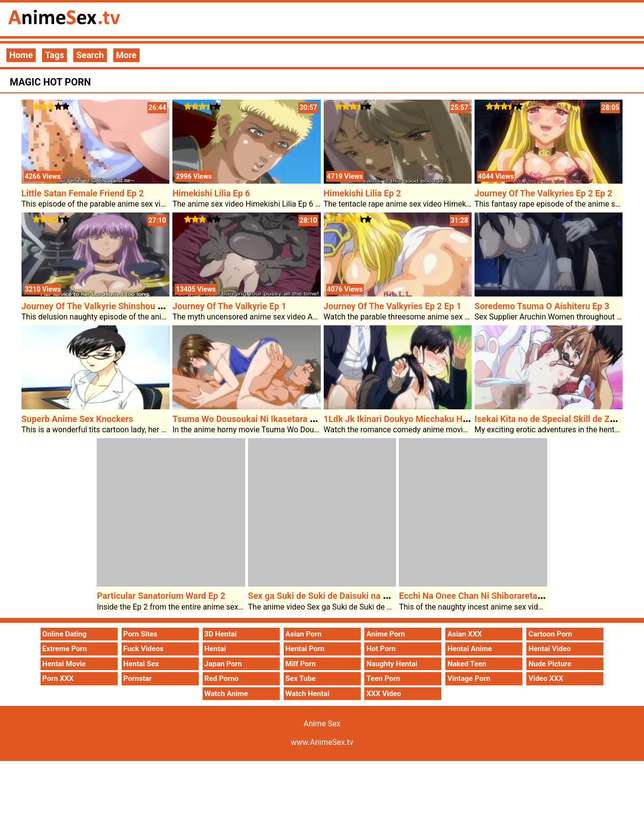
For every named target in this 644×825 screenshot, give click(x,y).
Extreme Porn (65, 649)
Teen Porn (383, 678)
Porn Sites (141, 634)
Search (90, 55)
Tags (54, 55)
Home (21, 55)
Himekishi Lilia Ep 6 (211, 193)
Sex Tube (301, 678)
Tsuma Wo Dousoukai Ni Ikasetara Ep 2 (249, 419)
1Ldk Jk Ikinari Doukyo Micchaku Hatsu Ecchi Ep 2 (423, 419)
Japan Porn (223, 664)
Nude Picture (550, 664)
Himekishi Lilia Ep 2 (363, 193)
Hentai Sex (141, 664)
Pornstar (138, 678)
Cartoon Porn (550, 634)
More (126, 55)
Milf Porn (301, 664)
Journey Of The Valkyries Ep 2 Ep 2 (543, 193)
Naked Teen (467, 664)
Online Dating (65, 634)
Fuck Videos (144, 649)
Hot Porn (381, 649)
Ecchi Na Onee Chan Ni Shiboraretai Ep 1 (479, 596)
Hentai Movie (64, 664)
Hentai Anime (469, 649)
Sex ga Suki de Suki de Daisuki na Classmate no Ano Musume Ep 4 (379, 596)
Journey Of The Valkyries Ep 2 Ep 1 (393, 306)
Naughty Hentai (392, 664)
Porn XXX (58, 678)
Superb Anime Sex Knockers (77, 419)
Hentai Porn (305, 649)
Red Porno (222, 678)
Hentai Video (550, 649)
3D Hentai (221, 634)
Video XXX (546, 678)
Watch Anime (226, 694)
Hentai (215, 649)
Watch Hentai (308, 694)
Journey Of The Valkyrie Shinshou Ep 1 (98, 306)
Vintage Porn (469, 678)
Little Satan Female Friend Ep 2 (83, 193)
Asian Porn (304, 634)
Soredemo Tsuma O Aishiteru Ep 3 (542, 306)
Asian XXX (464, 634)
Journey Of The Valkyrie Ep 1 (229, 306)
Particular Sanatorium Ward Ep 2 (161, 596)
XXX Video (384, 694)
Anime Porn (385, 634)
